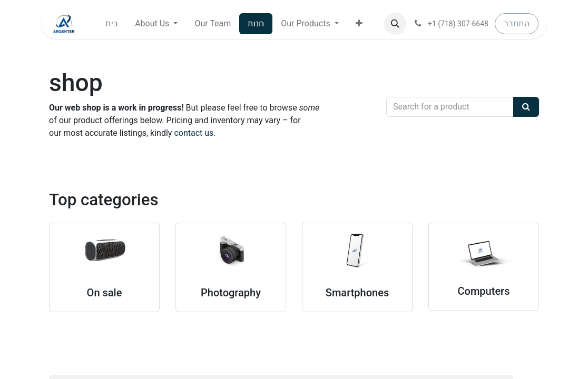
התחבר (517, 23)
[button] (359, 24)
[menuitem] (112, 24)
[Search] (526, 107)
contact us (194, 133)
